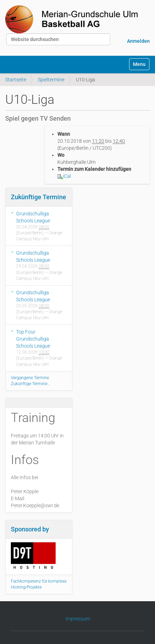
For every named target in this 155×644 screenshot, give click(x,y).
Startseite (16, 80)
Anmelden (138, 41)
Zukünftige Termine (38, 197)
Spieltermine (51, 80)
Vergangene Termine (30, 378)
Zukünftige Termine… (30, 384)
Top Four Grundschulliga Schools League (33, 339)
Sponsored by (30, 529)
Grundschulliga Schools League (33, 217)
